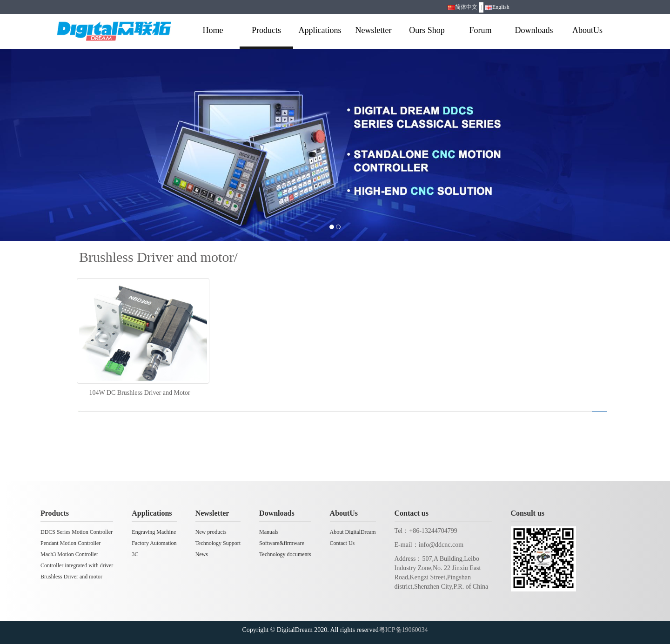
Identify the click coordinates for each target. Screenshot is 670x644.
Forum (480, 30)
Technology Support (218, 543)
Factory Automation (154, 543)
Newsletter (374, 30)
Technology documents (285, 554)
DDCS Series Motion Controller (77, 532)
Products (266, 30)
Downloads (534, 30)
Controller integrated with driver (77, 565)
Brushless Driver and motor (71, 577)
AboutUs (587, 30)
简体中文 (462, 7)
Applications (320, 30)
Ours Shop (427, 30)
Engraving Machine (154, 532)
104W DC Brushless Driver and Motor (139, 393)
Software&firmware (282, 543)
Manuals (269, 532)
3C (135, 554)
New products (211, 532)
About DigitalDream (353, 532)
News (202, 554)
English (497, 7)
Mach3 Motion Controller (69, 554)
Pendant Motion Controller (70, 543)
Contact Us (342, 543)
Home (213, 30)
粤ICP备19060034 (403, 630)
